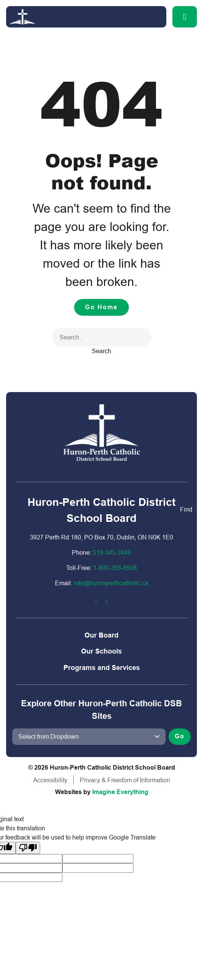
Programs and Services (102, 668)
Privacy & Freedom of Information (125, 780)
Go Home (101, 307)
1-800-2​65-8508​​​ (115, 568)
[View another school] (89, 736)
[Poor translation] (28, 848)
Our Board (101, 635)
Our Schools (101, 651)
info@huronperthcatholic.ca (111, 583)
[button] (185, 17)
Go (180, 736)
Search (101, 351)
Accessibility (50, 780)
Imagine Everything (120, 792)
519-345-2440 (112, 552)
